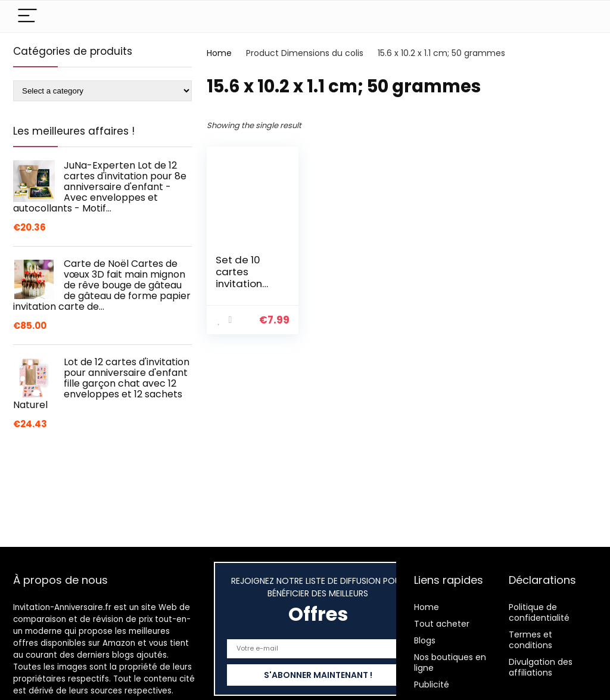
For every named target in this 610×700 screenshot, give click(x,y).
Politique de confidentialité (539, 612)
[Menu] (27, 16)
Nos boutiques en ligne (450, 662)
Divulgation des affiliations (541, 667)
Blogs (425, 640)
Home (219, 53)
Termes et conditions (530, 640)
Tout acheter (442, 624)
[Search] (578, 16)
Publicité (432, 685)
